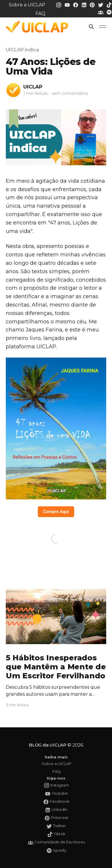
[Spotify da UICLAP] (109, 12)
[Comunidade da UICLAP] (101, 12)
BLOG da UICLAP (48, 745)
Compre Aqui (56, 512)
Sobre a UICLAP (27, 5)
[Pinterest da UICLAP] (93, 4)
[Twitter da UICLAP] (101, 4)
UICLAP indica (22, 50)
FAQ (40, 13)
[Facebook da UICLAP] (76, 4)
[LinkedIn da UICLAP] (85, 4)
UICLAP (33, 87)
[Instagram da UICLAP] (59, 4)
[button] (91, 27)
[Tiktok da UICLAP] (109, 4)
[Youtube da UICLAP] (68, 4)
